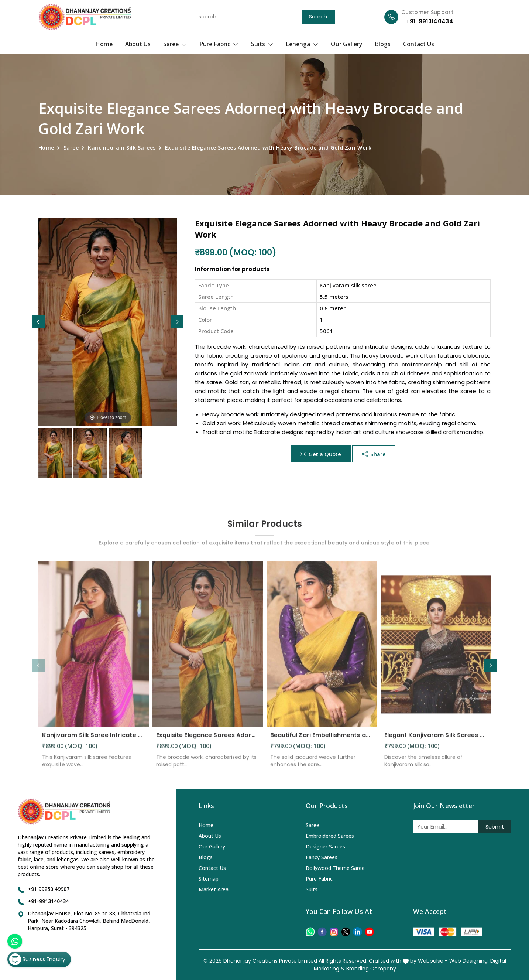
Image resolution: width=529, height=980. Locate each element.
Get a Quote (321, 454)
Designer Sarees (325, 846)
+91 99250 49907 (49, 889)
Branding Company (371, 969)
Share (374, 454)
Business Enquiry (37, 959)
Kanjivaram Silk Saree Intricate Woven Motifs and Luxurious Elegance (94, 740)
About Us (138, 44)
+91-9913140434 (430, 21)
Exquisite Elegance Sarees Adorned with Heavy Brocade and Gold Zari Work (208, 740)
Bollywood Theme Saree (335, 868)
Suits (262, 44)
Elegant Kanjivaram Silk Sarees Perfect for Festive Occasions (436, 740)
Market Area (214, 889)
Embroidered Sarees (330, 836)
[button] (177, 322)
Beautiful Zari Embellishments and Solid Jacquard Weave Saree (322, 740)
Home (104, 44)
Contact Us (419, 44)
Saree (175, 44)
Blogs (383, 44)
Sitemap (209, 879)
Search (318, 17)
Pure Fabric (219, 44)
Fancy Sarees (322, 857)
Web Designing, (469, 961)
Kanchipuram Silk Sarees (122, 148)
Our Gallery (346, 44)
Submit (495, 827)
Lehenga (302, 44)
